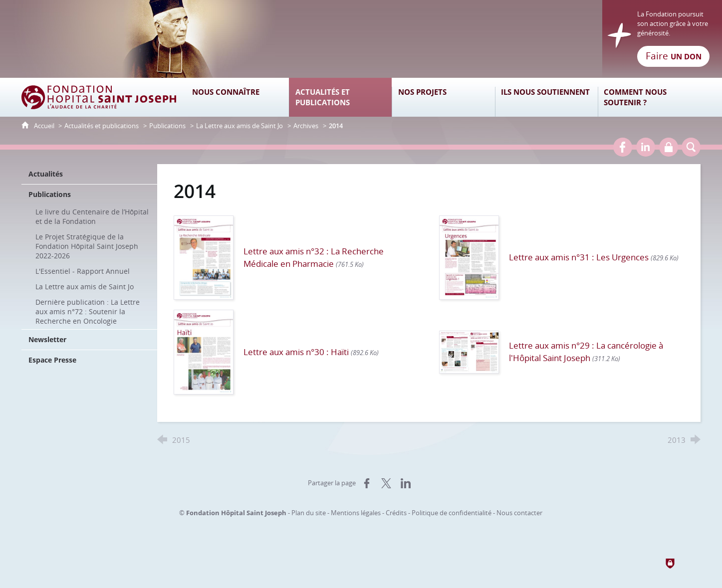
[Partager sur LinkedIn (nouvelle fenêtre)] (406, 483)
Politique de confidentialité (452, 513)
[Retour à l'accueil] (361, 39)
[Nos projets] (443, 97)
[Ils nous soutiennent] (546, 97)
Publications (167, 126)
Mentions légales (356, 513)
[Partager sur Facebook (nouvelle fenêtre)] (367, 483)
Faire (674, 56)
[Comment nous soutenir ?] (649, 97)
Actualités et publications (102, 126)
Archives (306, 126)
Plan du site (309, 513)
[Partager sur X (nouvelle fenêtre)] (386, 483)
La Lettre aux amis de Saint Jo (240, 126)
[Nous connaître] (238, 97)
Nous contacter (519, 513)
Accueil (45, 126)
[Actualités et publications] (340, 97)
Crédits (396, 513)
